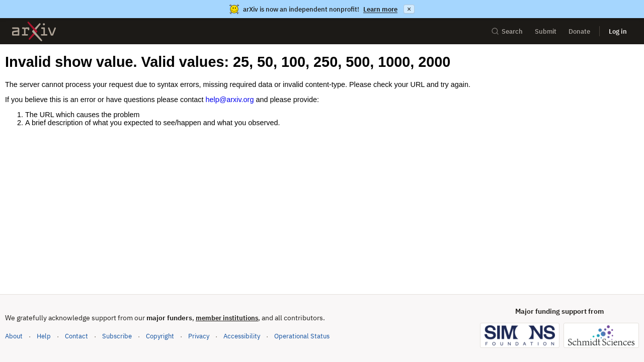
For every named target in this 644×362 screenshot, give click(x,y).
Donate (579, 31)
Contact (76, 336)
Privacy (199, 336)
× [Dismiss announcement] (409, 9)
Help (44, 336)
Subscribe (117, 336)
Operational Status (302, 336)
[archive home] (34, 31)
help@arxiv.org (229, 100)
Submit (546, 31)
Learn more (380, 9)
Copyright (160, 336)
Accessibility (242, 336)
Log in (618, 31)
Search (507, 31)
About (14, 336)
